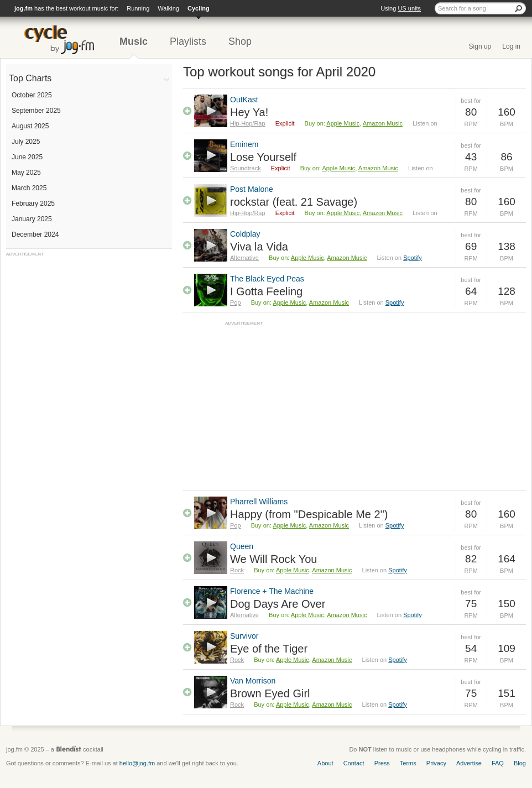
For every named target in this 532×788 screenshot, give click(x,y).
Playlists (188, 41)
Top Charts (30, 78)
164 (507, 559)
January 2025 (32, 219)
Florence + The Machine (272, 591)
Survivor (244, 636)
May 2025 (26, 173)
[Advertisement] (89, 326)
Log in (511, 46)
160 (507, 112)
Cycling (199, 8)
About (325, 763)
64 (471, 291)
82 (471, 559)
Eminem (244, 144)
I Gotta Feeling (266, 291)
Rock (237, 570)
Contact (354, 763)
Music (134, 41)
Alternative (244, 258)
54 (471, 648)
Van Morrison (253, 681)
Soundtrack (246, 168)
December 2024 (35, 234)
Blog (520, 763)
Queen (242, 546)
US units (409, 8)
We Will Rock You (273, 559)
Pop (236, 302)
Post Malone (252, 189)
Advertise (469, 763)
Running (138, 8)
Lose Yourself (263, 157)
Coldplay (245, 234)
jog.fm (24, 8)
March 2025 (29, 188)
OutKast (244, 100)
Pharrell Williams (259, 502)
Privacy (436, 763)
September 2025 (36, 111)
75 (471, 604)
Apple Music (343, 123)
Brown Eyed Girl (270, 693)
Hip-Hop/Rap (248, 123)
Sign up (480, 46)
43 (471, 157)
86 (506, 157)
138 (507, 246)
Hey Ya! (249, 112)
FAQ (498, 763)
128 (507, 291)
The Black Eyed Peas (267, 279)
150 (507, 604)
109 (507, 648)
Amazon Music (383, 123)
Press (382, 763)
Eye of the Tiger (269, 649)
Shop (240, 41)
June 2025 (27, 157)
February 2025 (33, 203)
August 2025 (30, 126)
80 (471, 112)
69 (471, 246)
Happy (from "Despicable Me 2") (309, 514)
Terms (408, 763)
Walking (168, 8)
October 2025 (32, 95)
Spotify (413, 258)
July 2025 (26, 142)
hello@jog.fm (137, 763)
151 (507, 693)
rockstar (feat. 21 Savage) (294, 202)
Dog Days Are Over (278, 604)
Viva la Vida (259, 247)
